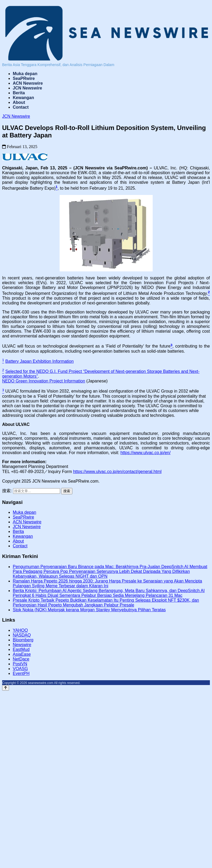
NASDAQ (22, 635)
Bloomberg (23, 640)
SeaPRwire (24, 78)
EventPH (21, 673)
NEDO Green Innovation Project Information (44, 381)
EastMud (21, 649)
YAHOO (20, 630)
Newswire (22, 645)
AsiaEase (22, 654)
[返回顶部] (6, 688)
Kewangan (23, 98)
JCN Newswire (27, 88)
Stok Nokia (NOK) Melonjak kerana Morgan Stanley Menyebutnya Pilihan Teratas (89, 610)
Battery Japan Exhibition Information (40, 361)
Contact (21, 107)
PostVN (20, 664)
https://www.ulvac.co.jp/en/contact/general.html (117, 472)
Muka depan (25, 74)
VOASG (20, 669)
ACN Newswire (28, 83)
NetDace (21, 659)
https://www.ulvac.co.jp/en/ (146, 453)
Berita (19, 93)
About (19, 102)
